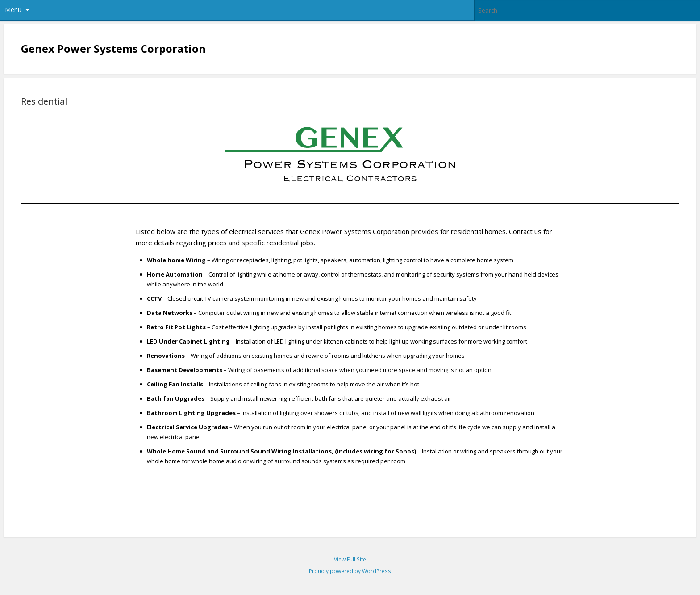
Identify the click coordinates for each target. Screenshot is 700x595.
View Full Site (350, 559)
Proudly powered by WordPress (350, 571)
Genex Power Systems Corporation (113, 48)
